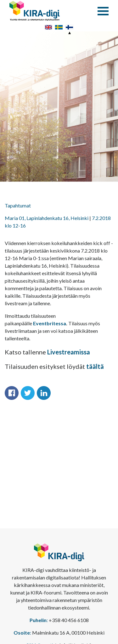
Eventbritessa (50, 323)
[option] (59, 107)
